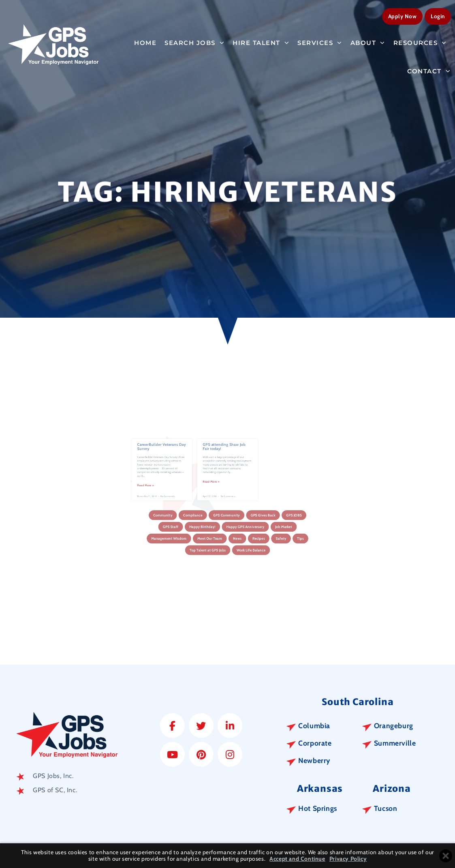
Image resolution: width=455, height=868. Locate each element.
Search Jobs (194, 41)
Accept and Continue (297, 859)
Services (320, 41)
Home (145, 41)
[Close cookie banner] (446, 856)
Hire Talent (261, 41)
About (368, 41)
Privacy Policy (348, 859)
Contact (429, 69)
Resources (420, 41)
